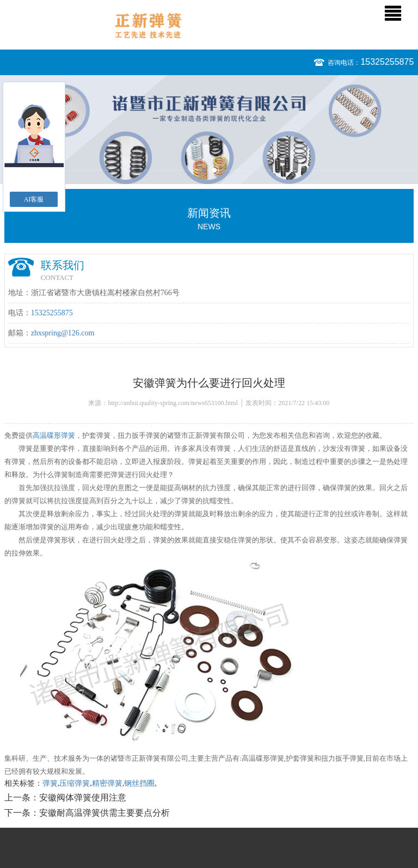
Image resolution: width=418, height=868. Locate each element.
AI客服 (34, 199)
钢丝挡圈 (139, 783)
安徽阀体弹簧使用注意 (83, 797)
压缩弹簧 (75, 783)
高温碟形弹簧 (54, 435)
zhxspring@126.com (63, 333)
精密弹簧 (107, 783)
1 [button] (204, 170)
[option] (209, 130)
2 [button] (214, 170)
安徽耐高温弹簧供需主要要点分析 (104, 813)
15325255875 (387, 62)
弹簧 (50, 783)
